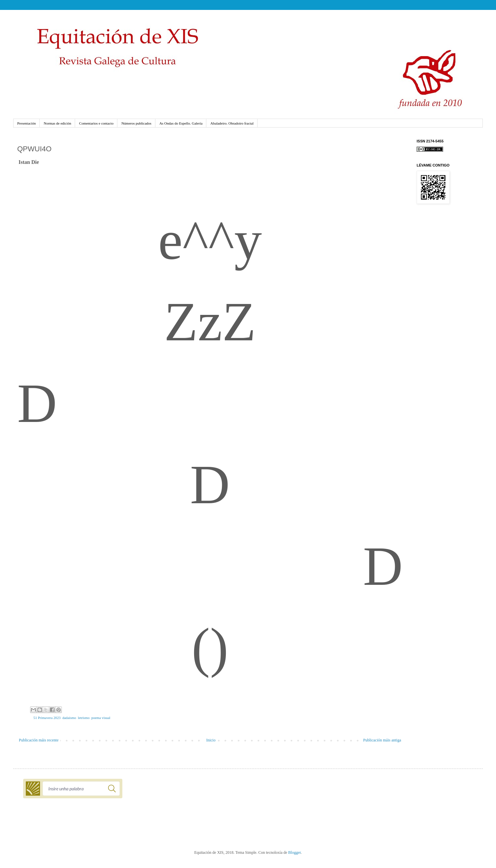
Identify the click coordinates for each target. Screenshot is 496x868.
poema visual (101, 718)
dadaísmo (69, 718)
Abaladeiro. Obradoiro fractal (232, 123)
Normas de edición (57, 123)
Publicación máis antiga (382, 740)
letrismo (83, 718)
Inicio (211, 740)
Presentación (26, 123)
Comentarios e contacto (96, 123)
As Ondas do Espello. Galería (181, 123)
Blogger (295, 852)
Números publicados (136, 123)
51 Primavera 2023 (47, 718)
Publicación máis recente (39, 740)
